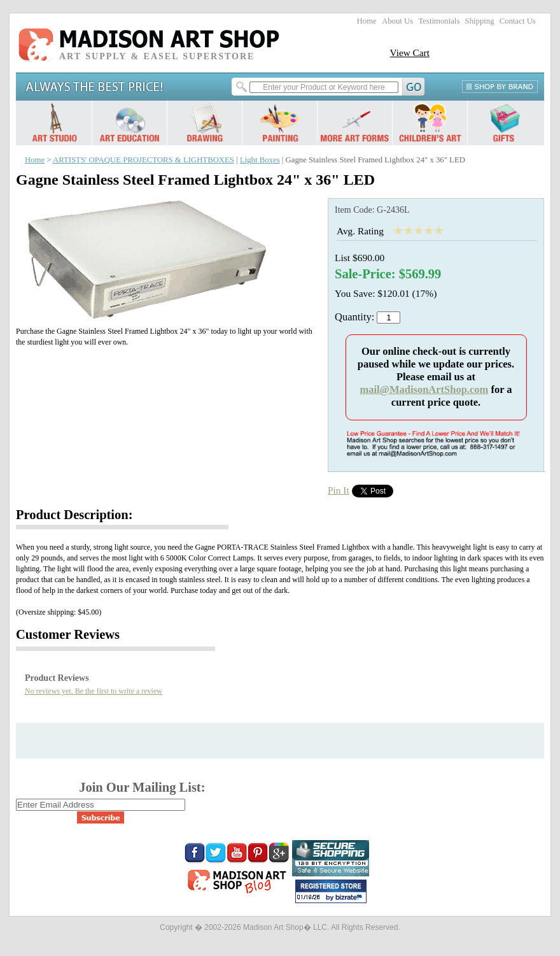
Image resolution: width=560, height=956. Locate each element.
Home (367, 21)
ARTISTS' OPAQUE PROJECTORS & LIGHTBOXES (143, 160)
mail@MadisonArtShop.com (424, 389)
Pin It (339, 490)
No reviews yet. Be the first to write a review (94, 691)
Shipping (480, 21)
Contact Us (518, 21)
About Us (397, 21)
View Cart (409, 53)
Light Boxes (260, 160)
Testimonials (439, 21)
